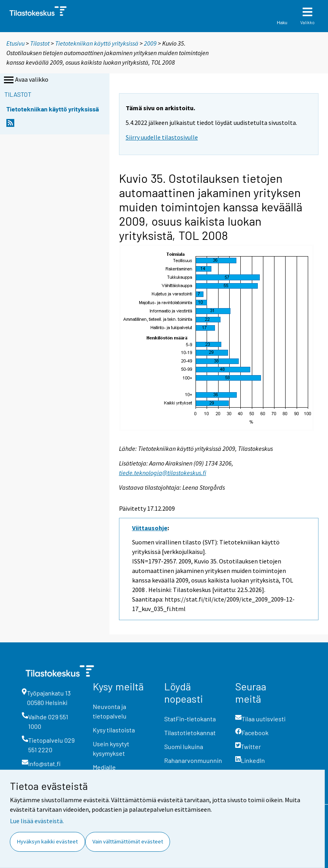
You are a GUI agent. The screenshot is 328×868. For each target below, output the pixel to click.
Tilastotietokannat (190, 733)
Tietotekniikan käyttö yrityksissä (97, 43)
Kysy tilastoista (114, 730)
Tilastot (40, 43)
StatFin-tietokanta (190, 719)
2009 (150, 43)
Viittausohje (150, 528)
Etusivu (15, 43)
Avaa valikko (25, 80)
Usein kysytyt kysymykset (111, 748)
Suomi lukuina (184, 746)
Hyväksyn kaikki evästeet (47, 841)
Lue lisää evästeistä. (37, 821)
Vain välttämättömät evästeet (128, 841)
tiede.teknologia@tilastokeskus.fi (163, 473)
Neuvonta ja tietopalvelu (110, 711)
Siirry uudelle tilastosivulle (162, 137)
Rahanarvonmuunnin (193, 760)
